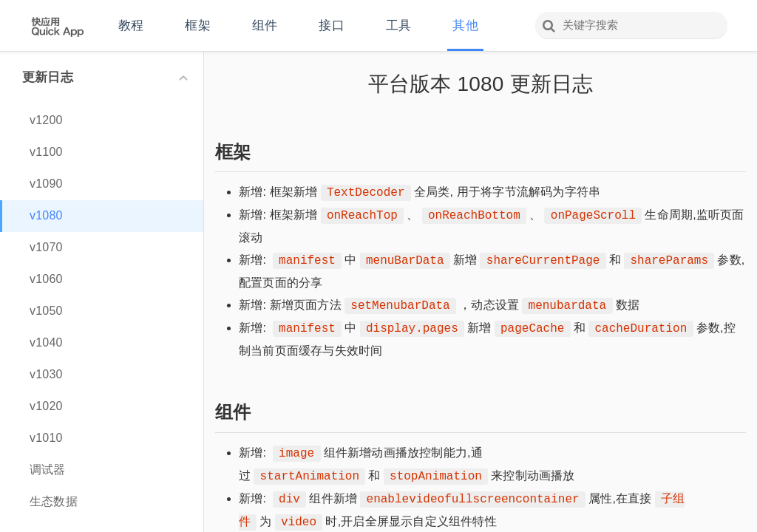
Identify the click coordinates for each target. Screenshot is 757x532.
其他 (465, 25)
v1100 (46, 152)
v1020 (46, 406)
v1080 (46, 215)
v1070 (46, 247)
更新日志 (105, 77)
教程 (131, 25)
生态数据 (54, 501)
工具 (398, 25)
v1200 (46, 120)
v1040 (46, 342)
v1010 (46, 438)
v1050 (46, 311)
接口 (331, 25)
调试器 (48, 470)
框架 (197, 25)
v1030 (46, 374)
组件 (265, 25)
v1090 (46, 184)
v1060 (46, 279)
